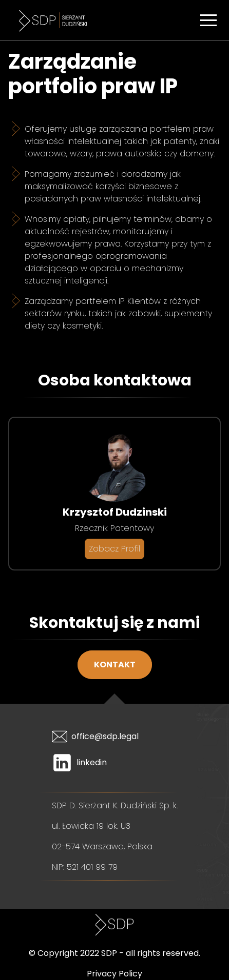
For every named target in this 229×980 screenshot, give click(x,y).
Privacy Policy (115, 974)
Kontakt (115, 665)
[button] (208, 20)
